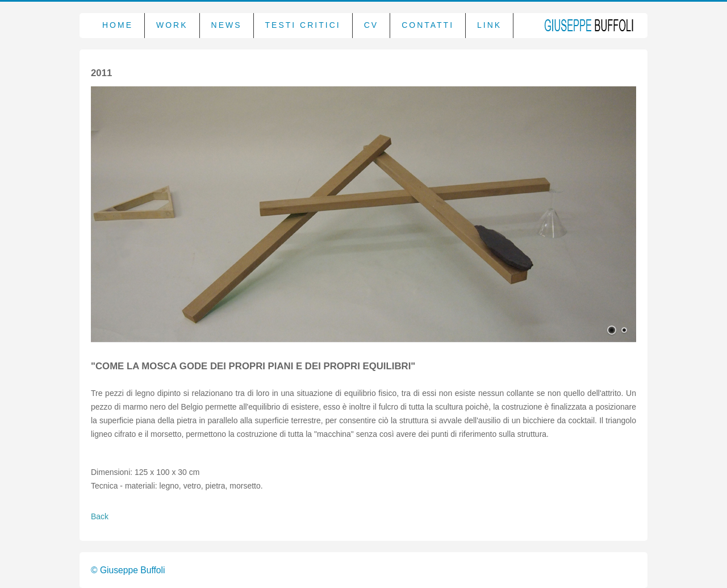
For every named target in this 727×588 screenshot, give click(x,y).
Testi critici (303, 25)
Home (118, 25)
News (227, 25)
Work (172, 25)
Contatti (428, 25)
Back (100, 516)
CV (371, 25)
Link (489, 25)
